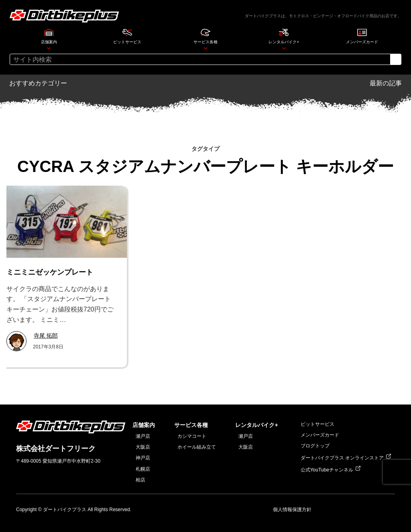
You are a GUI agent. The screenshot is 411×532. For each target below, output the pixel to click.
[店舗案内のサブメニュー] (49, 48)
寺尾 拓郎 (46, 336)
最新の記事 (386, 83)
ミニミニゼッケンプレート (50, 272)
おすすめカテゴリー (38, 83)
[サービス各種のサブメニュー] (206, 48)
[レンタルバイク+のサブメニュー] (284, 48)
